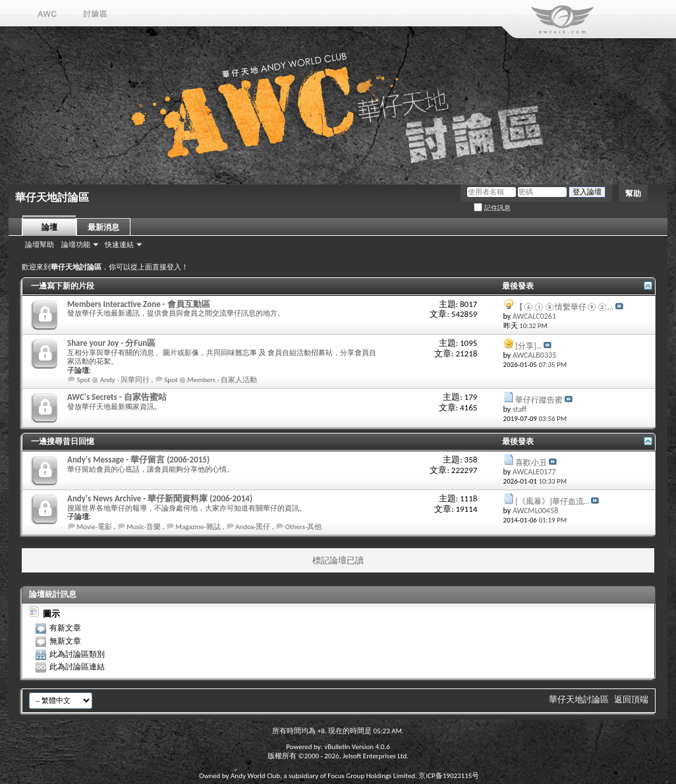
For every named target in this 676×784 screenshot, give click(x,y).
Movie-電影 (95, 527)
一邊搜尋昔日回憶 (63, 441)
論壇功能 (76, 244)
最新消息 (103, 227)
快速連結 (119, 244)
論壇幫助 (40, 244)
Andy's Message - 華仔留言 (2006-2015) (138, 460)
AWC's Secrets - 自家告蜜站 (117, 397)
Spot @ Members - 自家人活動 (211, 380)
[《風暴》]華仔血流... (552, 501)
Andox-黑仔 (253, 527)
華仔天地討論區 (579, 699)
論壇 (49, 227)
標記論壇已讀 (338, 560)
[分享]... (528, 346)
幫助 (633, 194)
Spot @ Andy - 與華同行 (113, 380)
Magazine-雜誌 (198, 527)
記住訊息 (492, 208)
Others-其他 (304, 527)
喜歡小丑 (531, 462)
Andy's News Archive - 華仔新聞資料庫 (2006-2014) (160, 498)
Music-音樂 (144, 527)
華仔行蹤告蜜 (539, 400)
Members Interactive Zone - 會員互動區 (139, 304)
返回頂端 (631, 699)
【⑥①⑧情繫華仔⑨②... (564, 307)
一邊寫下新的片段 (63, 286)
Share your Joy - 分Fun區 (111, 343)
